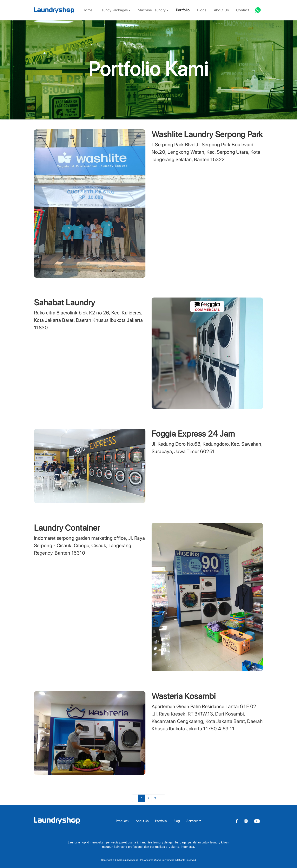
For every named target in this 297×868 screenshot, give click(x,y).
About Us (221, 10)
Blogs (202, 10)
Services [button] (194, 821)
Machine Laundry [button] (153, 10)
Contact (243, 10)
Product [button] (123, 821)
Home (87, 10)
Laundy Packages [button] (115, 10)
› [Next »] (162, 798)
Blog (177, 821)
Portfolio (183, 10)
